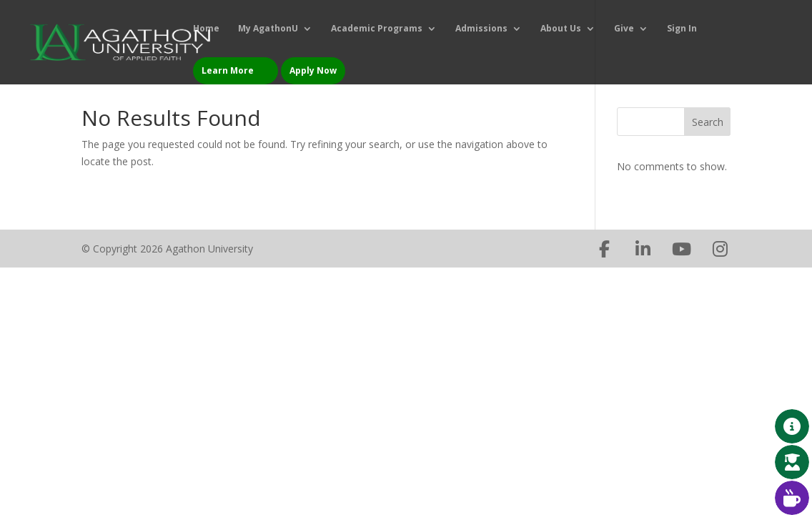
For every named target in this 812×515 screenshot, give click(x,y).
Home (206, 29)
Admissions (481, 29)
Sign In (682, 29)
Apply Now (313, 70)
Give (624, 29)
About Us (561, 29)
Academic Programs (377, 29)
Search (708, 122)
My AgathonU (268, 29)
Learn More (228, 70)
